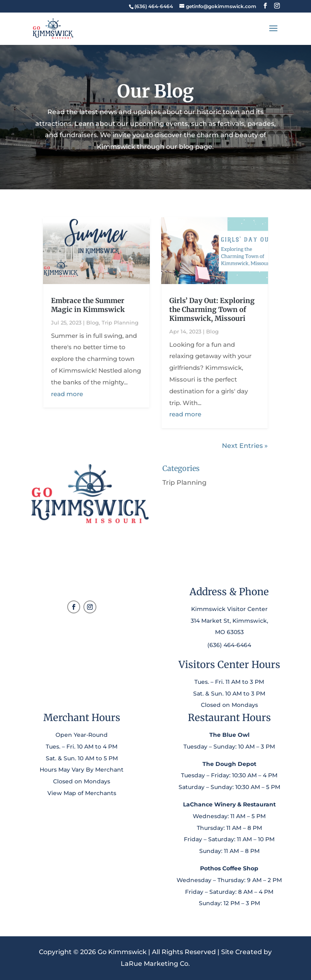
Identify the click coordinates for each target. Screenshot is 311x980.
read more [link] (67, 394)
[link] (153, 6)
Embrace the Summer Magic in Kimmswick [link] (88, 305)
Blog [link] (93, 322)
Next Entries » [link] (245, 446)
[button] (265, 6)
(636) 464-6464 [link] (229, 645)
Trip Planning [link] (120, 322)
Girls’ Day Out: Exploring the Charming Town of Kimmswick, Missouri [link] (212, 310)
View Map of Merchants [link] (82, 793)
